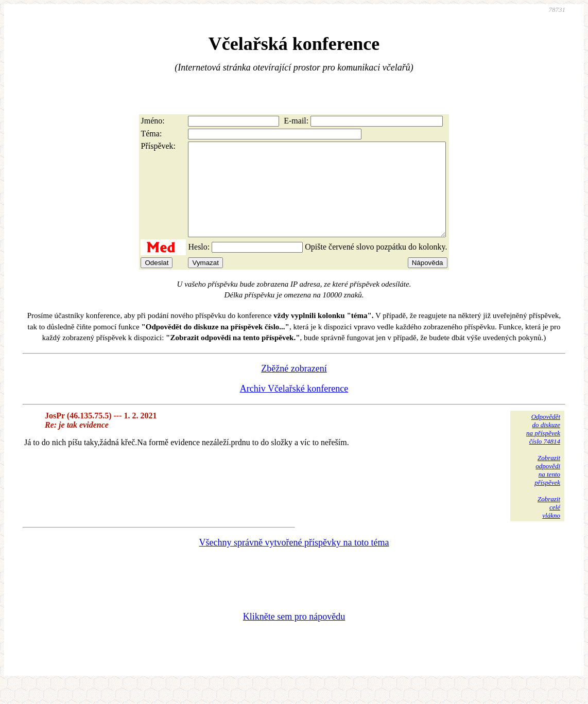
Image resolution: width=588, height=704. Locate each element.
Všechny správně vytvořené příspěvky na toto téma (294, 561)
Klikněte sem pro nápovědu (294, 635)
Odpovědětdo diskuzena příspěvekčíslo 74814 (543, 447)
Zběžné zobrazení (294, 387)
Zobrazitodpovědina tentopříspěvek (547, 489)
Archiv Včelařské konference (294, 407)
